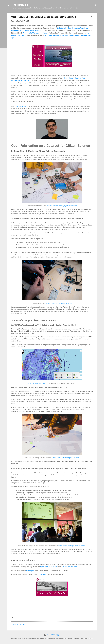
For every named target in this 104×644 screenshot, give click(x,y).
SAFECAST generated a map (37, 383)
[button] (92, 17)
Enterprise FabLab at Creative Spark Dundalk (58, 303)
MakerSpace (30, 571)
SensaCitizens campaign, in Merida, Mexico (72, 546)
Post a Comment (19, 625)
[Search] (96, 6)
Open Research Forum (70, 567)
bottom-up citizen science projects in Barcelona (62, 206)
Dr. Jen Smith (42, 575)
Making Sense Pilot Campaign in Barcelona (65, 458)
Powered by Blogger (52, 635)
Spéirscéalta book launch (49, 567)
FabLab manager (20, 106)
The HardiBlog (20, 5)
